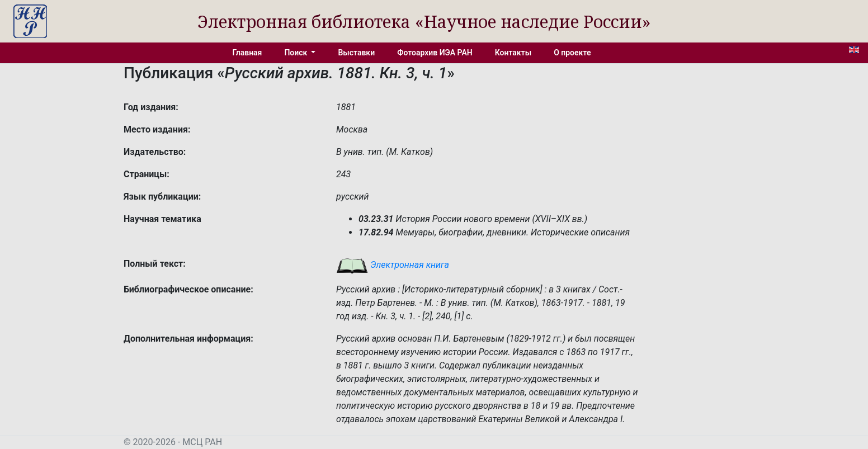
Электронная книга (393, 265)
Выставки (356, 53)
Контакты (513, 53)
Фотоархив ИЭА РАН (435, 53)
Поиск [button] (296, 53)
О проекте (572, 53)
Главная (247, 53)
